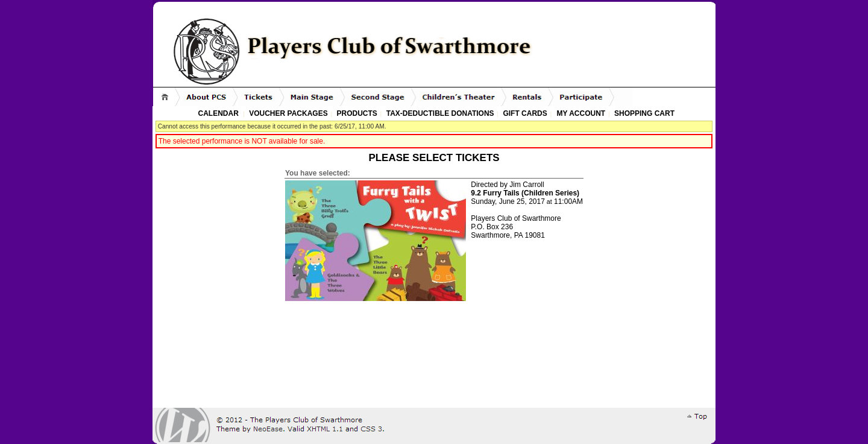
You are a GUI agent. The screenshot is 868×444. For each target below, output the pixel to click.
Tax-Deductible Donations (440, 113)
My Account (580, 113)
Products (357, 113)
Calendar (219, 113)
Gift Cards (525, 113)
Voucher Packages (288, 113)
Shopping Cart (644, 113)
